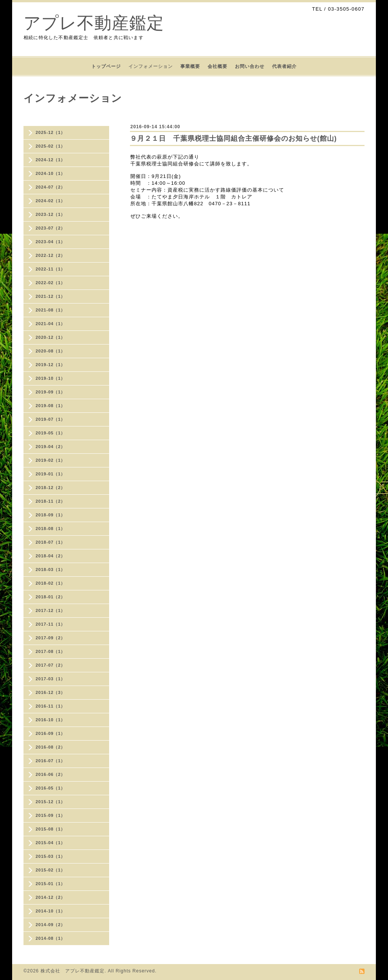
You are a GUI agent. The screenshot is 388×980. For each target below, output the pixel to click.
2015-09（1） (51, 815)
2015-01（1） (51, 884)
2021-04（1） (51, 324)
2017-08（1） (51, 651)
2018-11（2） (51, 501)
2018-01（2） (51, 597)
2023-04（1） (51, 242)
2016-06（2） (51, 774)
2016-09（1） (51, 733)
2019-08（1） (51, 406)
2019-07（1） (51, 419)
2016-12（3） (51, 692)
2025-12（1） (51, 132)
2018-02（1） (51, 583)
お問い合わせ (250, 66)
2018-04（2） (51, 556)
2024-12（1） (51, 160)
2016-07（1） (51, 761)
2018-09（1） (51, 515)
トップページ (106, 66)
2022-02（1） (51, 283)
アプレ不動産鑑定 (94, 23)
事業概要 (190, 66)
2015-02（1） (51, 870)
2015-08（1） (51, 829)
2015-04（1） (51, 843)
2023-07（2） (51, 228)
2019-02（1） (51, 460)
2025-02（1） (51, 146)
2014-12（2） (51, 897)
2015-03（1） (51, 856)
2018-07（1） (51, 542)
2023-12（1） (51, 214)
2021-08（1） (51, 310)
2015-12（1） (51, 802)
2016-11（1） (51, 706)
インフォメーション (151, 66)
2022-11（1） (51, 269)
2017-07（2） (51, 665)
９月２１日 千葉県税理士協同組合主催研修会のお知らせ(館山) (233, 138)
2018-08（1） (51, 529)
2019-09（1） (51, 392)
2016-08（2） (51, 747)
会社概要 (217, 66)
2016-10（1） (51, 720)
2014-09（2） (51, 925)
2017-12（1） (51, 610)
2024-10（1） (51, 173)
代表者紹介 (284, 66)
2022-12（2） (51, 255)
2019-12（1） (51, 365)
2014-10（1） (51, 911)
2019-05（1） (51, 433)
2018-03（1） (51, 569)
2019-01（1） (51, 474)
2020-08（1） (51, 351)
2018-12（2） (51, 488)
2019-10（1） (51, 378)
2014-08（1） (51, 938)
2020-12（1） (51, 337)
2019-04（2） (51, 447)
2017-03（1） (51, 679)
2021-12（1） (51, 296)
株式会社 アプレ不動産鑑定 (73, 971)
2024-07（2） (51, 187)
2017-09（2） (51, 638)
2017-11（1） (51, 624)
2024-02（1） (51, 201)
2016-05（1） (51, 788)
